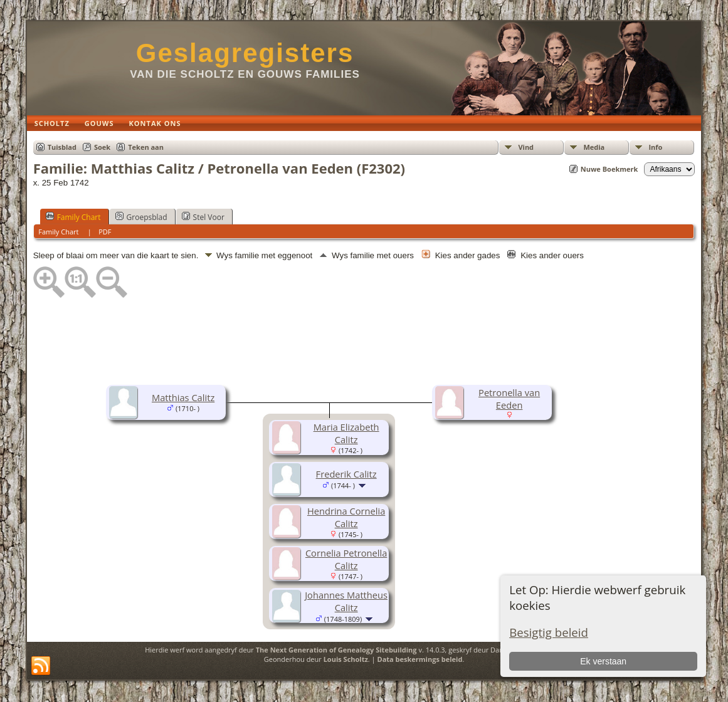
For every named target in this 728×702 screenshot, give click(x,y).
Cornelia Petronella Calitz (346, 559)
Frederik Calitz (346, 474)
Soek (102, 147)
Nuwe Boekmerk (609, 169)
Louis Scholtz (346, 659)
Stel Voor (203, 217)
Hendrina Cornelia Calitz (346, 517)
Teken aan (146, 147)
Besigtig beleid (549, 632)
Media (594, 147)
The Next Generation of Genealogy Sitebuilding (336, 650)
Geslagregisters (245, 53)
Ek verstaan (603, 661)
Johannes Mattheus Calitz (346, 601)
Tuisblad (62, 147)
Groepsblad (141, 217)
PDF (105, 232)
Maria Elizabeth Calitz (346, 433)
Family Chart (73, 217)
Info (655, 147)
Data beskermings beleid (420, 659)
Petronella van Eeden (509, 399)
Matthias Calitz (183, 397)
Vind (526, 147)
